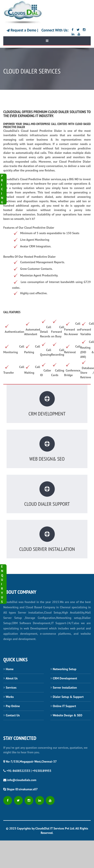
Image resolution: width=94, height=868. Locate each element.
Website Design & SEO (68, 715)
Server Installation (65, 688)
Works (10, 697)
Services (11, 688)
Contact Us (13, 715)
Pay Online (13, 706)
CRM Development (65, 678)
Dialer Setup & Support (68, 697)
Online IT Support (64, 706)
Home (10, 669)
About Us (12, 678)
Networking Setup (65, 669)
